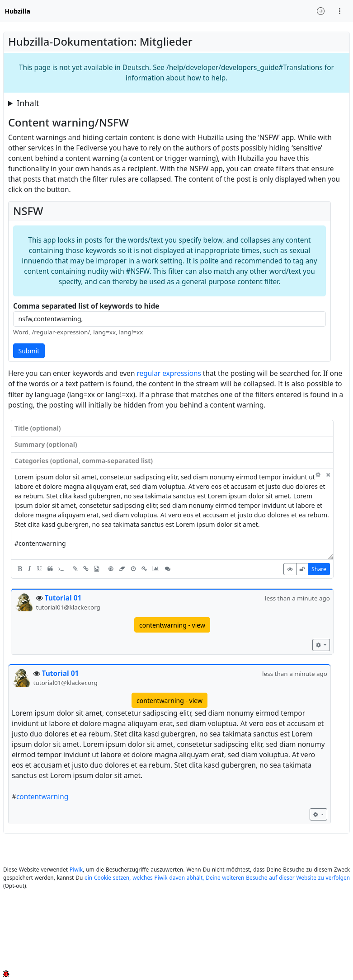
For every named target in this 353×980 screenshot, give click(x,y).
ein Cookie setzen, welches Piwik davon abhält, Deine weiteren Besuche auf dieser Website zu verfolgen (217, 877)
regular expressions (169, 373)
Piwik (76, 869)
